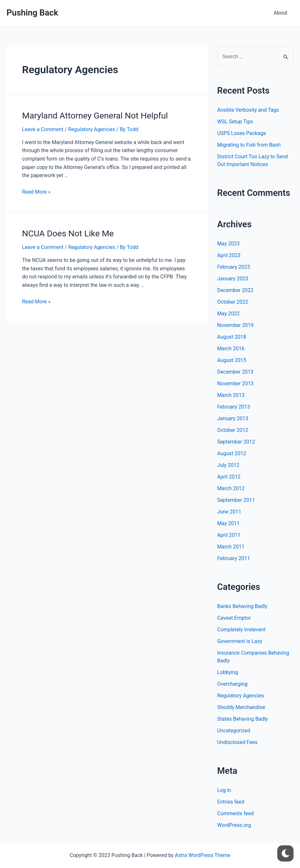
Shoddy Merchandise (241, 707)
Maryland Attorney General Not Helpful (94, 115)
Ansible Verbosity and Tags (248, 110)
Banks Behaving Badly (243, 606)
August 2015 (232, 360)
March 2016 (231, 349)
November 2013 (236, 383)
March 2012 (231, 488)
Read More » (36, 192)
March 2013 (231, 395)
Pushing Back (32, 13)
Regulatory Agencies (92, 129)
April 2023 (229, 255)
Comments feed (236, 813)
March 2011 (231, 547)
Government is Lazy (240, 641)
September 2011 (236, 500)
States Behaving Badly (243, 719)
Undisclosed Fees (238, 742)
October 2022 (233, 302)
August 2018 (232, 337)
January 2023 (233, 279)
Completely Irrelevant (242, 630)
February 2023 (234, 267)
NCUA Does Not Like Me (67, 233)
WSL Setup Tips (235, 122)
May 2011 (229, 523)
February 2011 (234, 558)
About (281, 13)
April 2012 (229, 477)
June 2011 (229, 512)
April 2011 (229, 535)
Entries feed (231, 802)
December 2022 (236, 290)
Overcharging (233, 684)
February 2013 (234, 407)
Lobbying (228, 672)
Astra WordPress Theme (202, 855)
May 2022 (229, 314)
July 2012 (228, 465)
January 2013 (233, 418)
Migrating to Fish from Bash (249, 145)
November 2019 (236, 325)
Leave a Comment (43, 129)
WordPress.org (234, 825)
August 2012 (232, 453)
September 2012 (236, 442)
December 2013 (236, 372)
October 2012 (233, 430)
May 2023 (229, 244)
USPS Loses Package (242, 134)
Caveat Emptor (234, 618)
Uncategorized (234, 731)
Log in (224, 790)
